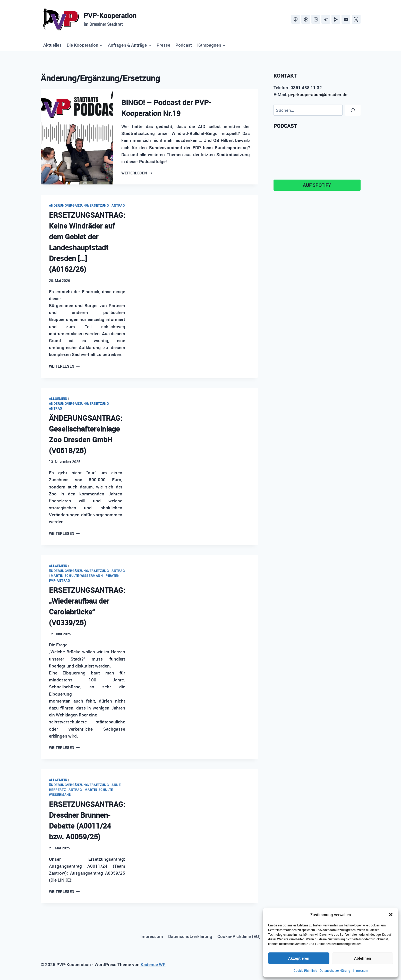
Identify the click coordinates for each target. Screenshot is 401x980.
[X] (356, 19)
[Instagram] (316, 19)
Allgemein (58, 399)
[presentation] (77, 137)
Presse (163, 45)
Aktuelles (52, 45)
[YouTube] (346, 19)
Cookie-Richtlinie (305, 970)
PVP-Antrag (59, 580)
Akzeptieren (299, 958)
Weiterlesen (137, 173)
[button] (391, 915)
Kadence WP (153, 964)
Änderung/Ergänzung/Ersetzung (79, 205)
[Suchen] (353, 110)
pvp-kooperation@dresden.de (318, 94)
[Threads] (306, 19)
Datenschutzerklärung (335, 970)
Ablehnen (363, 958)
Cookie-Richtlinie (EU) (239, 936)
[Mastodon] (296, 19)
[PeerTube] (336, 19)
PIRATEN (113, 576)
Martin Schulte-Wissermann (77, 576)
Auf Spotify (317, 185)
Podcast (184, 45)
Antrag (118, 205)
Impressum (360, 970)
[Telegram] (326, 19)
